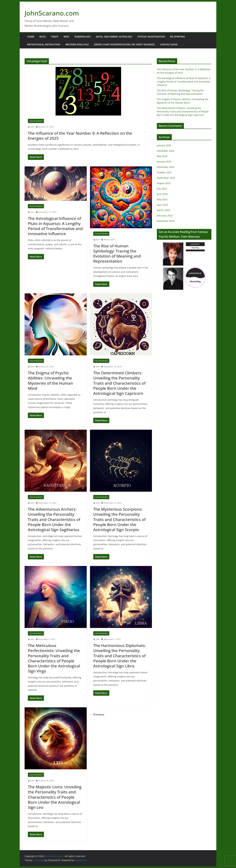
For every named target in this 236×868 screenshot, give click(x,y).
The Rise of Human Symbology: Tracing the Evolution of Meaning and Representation (117, 254)
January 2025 (164, 145)
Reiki (66, 37)
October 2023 (164, 172)
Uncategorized (36, 121)
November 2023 (166, 167)
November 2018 (166, 221)
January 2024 (164, 162)
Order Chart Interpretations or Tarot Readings (124, 44)
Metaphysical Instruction (44, 44)
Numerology (83, 37)
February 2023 (165, 216)
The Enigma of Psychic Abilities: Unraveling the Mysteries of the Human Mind (50, 380)
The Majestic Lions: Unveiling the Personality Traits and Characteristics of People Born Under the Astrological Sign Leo (55, 797)
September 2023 (166, 178)
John (32, 127)
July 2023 (162, 189)
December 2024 (165, 151)
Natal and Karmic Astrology (114, 37)
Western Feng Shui (77, 44)
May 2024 (162, 156)
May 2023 (162, 199)
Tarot (55, 37)
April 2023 (162, 205)
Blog (43, 37)
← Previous (97, 715)
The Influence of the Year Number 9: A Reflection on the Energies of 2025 (80, 136)
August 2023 (164, 183)
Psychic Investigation (151, 37)
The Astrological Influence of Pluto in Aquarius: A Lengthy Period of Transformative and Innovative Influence (55, 226)
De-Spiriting (177, 37)
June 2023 (162, 194)
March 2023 (163, 210)
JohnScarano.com (52, 13)
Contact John (169, 44)
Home (31, 37)
